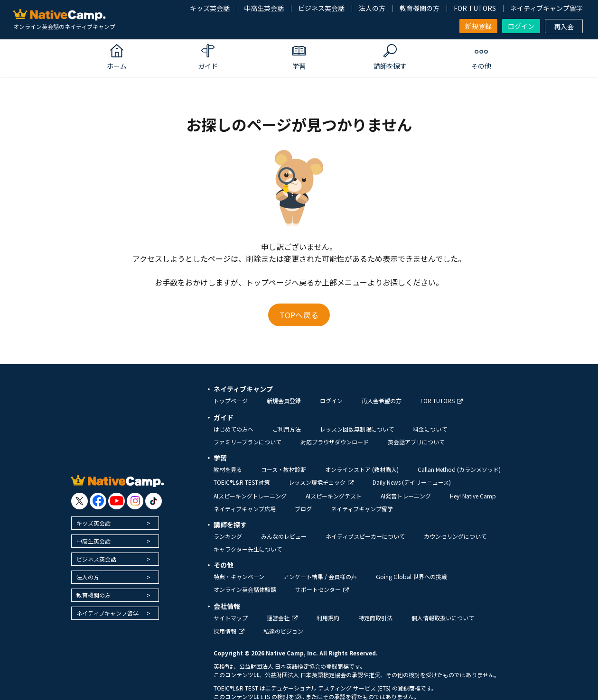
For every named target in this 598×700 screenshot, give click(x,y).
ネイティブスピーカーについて (365, 536)
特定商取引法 (375, 618)
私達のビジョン (283, 631)
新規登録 (478, 26)
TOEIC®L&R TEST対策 (242, 482)
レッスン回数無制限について (357, 429)
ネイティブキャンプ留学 (547, 8)
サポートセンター (322, 589)
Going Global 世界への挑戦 (411, 576)
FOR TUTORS (475, 8)
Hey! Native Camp (473, 496)
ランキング (228, 536)
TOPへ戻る (299, 315)
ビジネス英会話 (321, 8)
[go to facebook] (98, 501)
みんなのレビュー (284, 536)
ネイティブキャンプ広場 (245, 509)
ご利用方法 (287, 429)
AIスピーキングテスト (334, 496)
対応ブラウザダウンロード (335, 442)
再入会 (564, 27)
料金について (430, 429)
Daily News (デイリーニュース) (412, 482)
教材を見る (228, 469)
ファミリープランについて (248, 442)
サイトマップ (231, 618)
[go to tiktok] (154, 501)
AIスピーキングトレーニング (250, 496)
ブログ (303, 509)
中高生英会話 (264, 8)
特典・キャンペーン (239, 576)
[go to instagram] (135, 501)
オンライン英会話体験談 (245, 589)
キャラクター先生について (248, 549)
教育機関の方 (420, 8)
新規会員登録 (284, 401)
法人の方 (372, 8)
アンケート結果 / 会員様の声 (320, 576)
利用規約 (328, 618)
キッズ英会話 (210, 8)
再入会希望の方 (382, 401)
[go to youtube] (117, 501)
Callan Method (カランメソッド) (459, 469)
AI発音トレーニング (406, 496)
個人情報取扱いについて (443, 618)
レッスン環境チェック (321, 482)
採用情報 (229, 631)
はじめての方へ (234, 429)
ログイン (521, 26)
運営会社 (282, 618)
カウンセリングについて (455, 536)
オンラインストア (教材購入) (362, 469)
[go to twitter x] (79, 501)
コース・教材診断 (284, 469)
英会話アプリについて (416, 442)
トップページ (231, 401)
